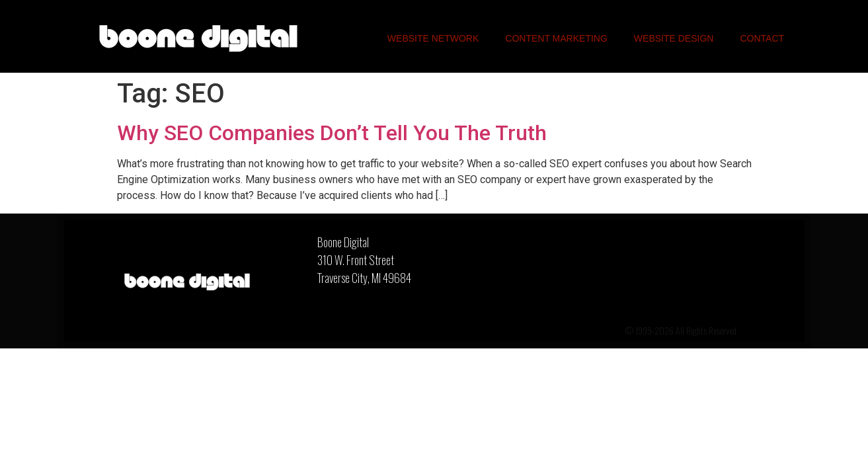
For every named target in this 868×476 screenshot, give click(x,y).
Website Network (433, 38)
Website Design (674, 38)
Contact (762, 38)
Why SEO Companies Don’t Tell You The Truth (332, 133)
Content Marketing (556, 38)
